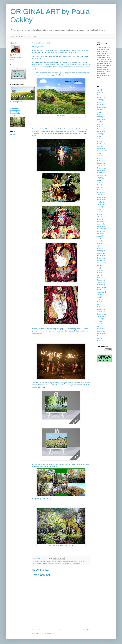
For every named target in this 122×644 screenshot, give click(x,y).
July (99, 112)
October (100, 97)
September (101, 151)
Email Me (13, 135)
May (99, 102)
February (100, 95)
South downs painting (66, 563)
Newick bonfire (43, 563)
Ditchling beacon (73, 561)
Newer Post (36, 630)
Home (36, 37)
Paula (15, 55)
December (101, 131)
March (99, 92)
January (100, 166)
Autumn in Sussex (52, 561)
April (99, 90)
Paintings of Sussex (53, 563)
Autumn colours (42, 561)
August (100, 100)
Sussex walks (76, 563)
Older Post (86, 630)
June (99, 124)
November (101, 107)
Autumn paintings (63, 561)
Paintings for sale (39, 47)
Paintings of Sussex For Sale (19, 37)
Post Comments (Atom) (48, 633)
